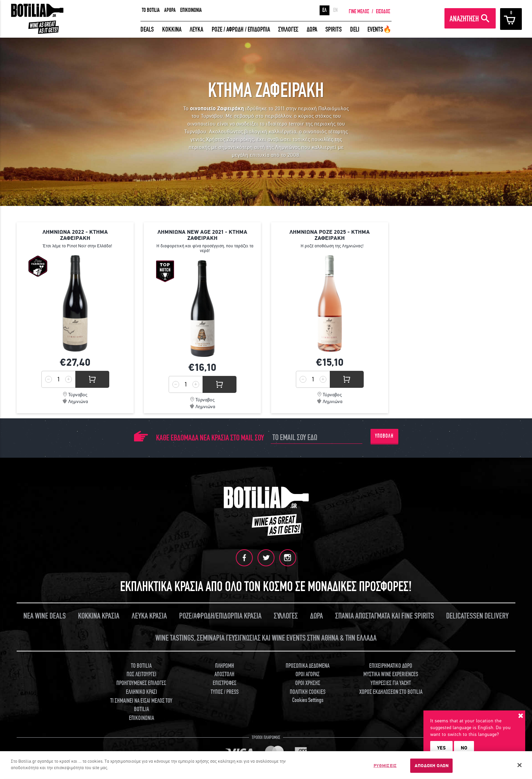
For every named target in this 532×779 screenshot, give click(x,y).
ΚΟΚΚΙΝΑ (172, 29)
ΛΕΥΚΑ (196, 29)
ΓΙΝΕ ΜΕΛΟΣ (359, 12)
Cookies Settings (308, 699)
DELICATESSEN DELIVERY (477, 615)
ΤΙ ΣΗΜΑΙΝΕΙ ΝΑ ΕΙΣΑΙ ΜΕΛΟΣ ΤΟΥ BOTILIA (141, 705)
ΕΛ (325, 10)
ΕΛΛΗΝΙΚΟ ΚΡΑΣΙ (141, 691)
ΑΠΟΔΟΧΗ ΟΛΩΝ (432, 769)
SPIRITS (334, 29)
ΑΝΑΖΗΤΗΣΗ (464, 19)
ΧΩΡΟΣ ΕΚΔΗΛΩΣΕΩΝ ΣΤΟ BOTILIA (391, 691)
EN (335, 10)
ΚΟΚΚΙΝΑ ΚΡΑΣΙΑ (99, 615)
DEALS (147, 29)
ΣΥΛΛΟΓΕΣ (288, 29)
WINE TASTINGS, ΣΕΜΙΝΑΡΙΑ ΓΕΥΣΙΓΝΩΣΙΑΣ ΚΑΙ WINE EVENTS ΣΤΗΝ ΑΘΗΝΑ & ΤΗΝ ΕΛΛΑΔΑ (266, 637)
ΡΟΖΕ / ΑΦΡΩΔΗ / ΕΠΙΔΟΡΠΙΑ (241, 29)
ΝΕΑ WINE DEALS (45, 615)
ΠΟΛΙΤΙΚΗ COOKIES (308, 691)
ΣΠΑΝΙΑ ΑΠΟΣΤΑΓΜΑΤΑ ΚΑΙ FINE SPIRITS (385, 615)
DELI (355, 29)
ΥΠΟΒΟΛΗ (384, 436)
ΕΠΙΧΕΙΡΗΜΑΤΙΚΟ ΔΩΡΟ (391, 665)
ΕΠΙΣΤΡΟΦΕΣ (225, 683)
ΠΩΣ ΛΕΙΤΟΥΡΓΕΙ (141, 674)
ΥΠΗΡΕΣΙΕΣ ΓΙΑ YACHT (391, 683)
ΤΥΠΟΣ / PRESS (225, 691)
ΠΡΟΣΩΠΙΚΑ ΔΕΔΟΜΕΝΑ (308, 665)
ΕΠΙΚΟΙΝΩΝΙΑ (191, 10)
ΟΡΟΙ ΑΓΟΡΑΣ (308, 674)
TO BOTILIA (151, 10)
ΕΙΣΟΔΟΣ (383, 12)
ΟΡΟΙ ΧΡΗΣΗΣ (308, 683)
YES (441, 748)
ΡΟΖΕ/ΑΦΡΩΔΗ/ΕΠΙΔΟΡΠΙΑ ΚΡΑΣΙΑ (220, 615)
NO (464, 748)
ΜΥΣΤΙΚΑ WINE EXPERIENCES (391, 674)
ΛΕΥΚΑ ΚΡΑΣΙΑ (149, 615)
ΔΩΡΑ (312, 29)
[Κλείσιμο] (520, 768)
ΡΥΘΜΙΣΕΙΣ (385, 769)
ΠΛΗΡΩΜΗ (225, 665)
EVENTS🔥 (379, 29)
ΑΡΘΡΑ (170, 10)
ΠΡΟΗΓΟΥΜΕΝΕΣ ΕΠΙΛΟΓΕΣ (141, 683)
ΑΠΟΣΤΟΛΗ (224, 674)
